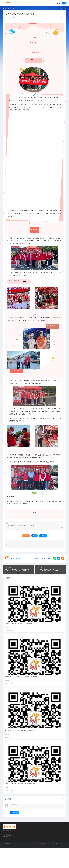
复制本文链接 (46, 558)
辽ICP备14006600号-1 (49, 844)
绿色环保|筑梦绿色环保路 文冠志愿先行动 (18, 570)
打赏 (35, 536)
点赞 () (43, 536)
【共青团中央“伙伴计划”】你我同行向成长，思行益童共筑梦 (20, 730)
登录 (64, 3)
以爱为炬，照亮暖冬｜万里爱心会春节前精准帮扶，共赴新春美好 (21, 677)
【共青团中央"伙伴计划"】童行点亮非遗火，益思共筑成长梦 (20, 623)
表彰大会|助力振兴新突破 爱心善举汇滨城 (51, 570)
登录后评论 (14, 812)
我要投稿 (64, 8)
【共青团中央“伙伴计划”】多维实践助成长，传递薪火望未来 (20, 784)
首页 (5, 8)
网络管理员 (9, 18)
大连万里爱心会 (11, 545)
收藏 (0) (26, 536)
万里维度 (10, 8)
